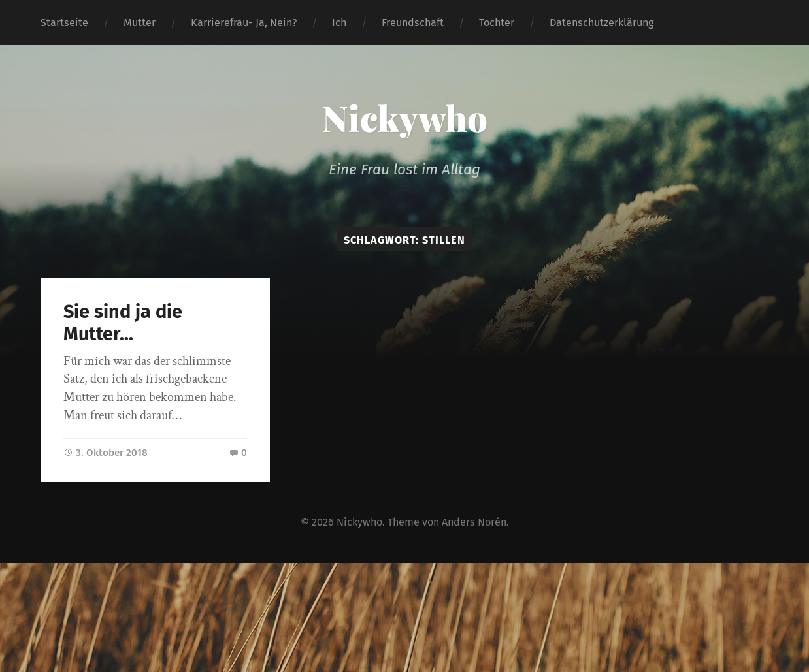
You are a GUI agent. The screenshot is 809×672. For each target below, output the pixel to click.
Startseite (64, 23)
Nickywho (405, 118)
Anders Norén (474, 522)
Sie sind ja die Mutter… (123, 323)
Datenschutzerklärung (602, 23)
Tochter (497, 23)
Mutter (140, 23)
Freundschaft (413, 23)
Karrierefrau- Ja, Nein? (244, 23)
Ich (339, 23)
